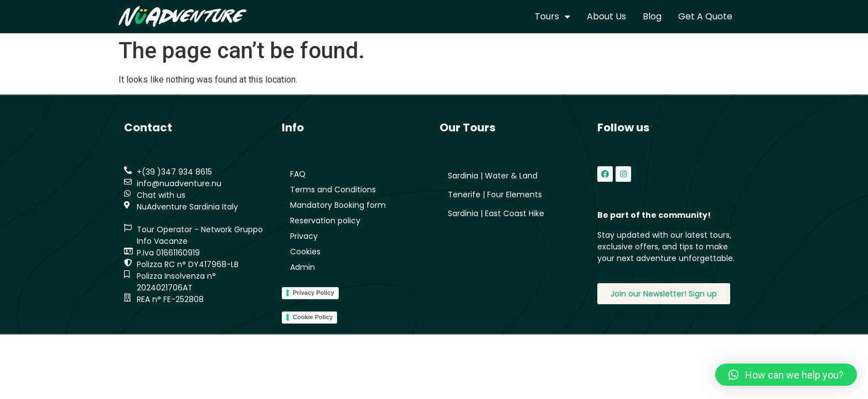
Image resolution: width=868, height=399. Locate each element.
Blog (652, 16)
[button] (786, 375)
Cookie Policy (313, 317)
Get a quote (705, 16)
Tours (552, 17)
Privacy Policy (314, 293)
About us (606, 16)
